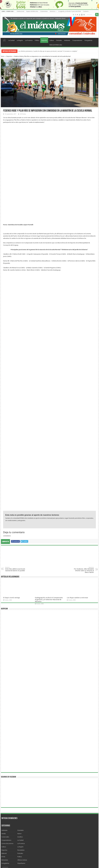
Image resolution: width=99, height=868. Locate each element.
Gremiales (21, 785)
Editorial (4, 808)
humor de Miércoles (37, 830)
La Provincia (29, 40)
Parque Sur (16, 830)
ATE (22, 830)
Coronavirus (38, 827)
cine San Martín (54, 833)
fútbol (86, 830)
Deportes (44, 40)
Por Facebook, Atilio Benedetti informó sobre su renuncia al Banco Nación (83, 524)
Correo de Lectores (7, 798)
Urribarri (58, 830)
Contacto (86, 11)
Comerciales (5, 791)
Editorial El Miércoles (56, 45)
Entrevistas (5, 814)
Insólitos (20, 791)
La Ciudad (11, 40)
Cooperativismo (77, 40)
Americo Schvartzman (9, 827)
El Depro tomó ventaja (11, 552)
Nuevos (12, 823)
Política (37, 40)
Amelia (4, 788)
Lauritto (73, 830)
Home (4, 40)
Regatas (91, 830)
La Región (20, 40)
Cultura (52, 40)
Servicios (52, 11)
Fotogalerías (88, 40)
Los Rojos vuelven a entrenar (77, 552)
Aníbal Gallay (89, 827)
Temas (5, 823)
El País (3, 811)
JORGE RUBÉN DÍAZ (56, 827)
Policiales (59, 40)
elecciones (6, 833)
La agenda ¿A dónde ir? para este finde (70, 11)
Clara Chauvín (66, 830)
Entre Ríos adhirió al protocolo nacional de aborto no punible (16, 524)
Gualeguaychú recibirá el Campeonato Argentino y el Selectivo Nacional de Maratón (49, 554)
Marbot (52, 830)
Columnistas (44, 11)
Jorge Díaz (27, 830)
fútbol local (45, 833)
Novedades (21, 804)
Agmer (32, 827)
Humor (19, 788)
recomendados (7, 830)
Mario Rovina (80, 827)
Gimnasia (19, 827)
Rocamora (46, 827)
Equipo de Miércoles (32, 11)
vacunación (66, 827)
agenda (73, 827)
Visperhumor (21, 818)
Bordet (47, 830)
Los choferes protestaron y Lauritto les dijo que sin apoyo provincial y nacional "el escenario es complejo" (48, 51)
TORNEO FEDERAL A (16, 833)
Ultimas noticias (22, 814)
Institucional (20, 11)
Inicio (3, 56)
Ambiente (67, 40)
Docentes (80, 830)
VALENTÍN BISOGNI (28, 833)
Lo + (18, 823)
